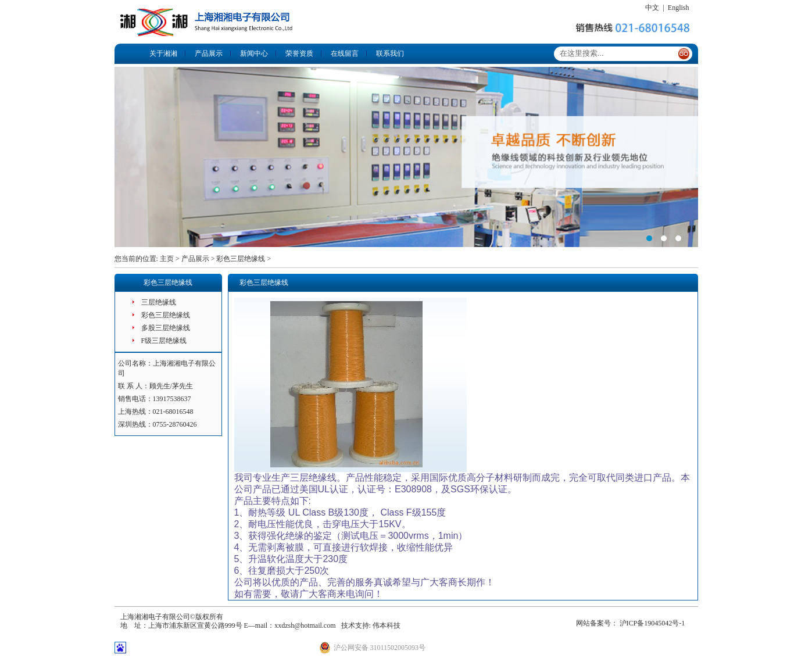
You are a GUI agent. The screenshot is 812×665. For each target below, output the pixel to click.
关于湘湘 (163, 53)
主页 (167, 259)
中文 (652, 8)
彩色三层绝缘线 (241, 259)
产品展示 (209, 53)
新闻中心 (254, 53)
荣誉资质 (299, 53)
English (679, 8)
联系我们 (390, 53)
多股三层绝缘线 (166, 328)
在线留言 (345, 53)
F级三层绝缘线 (164, 341)
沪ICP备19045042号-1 (652, 623)
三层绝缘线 (159, 302)
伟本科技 (387, 625)
